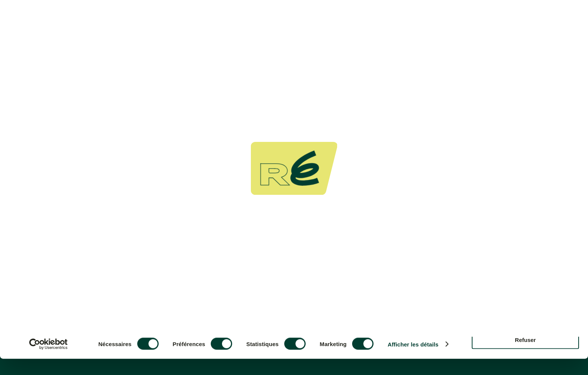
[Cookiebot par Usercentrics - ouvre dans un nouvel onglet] (49, 360)
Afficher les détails (413, 361)
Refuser (525, 356)
